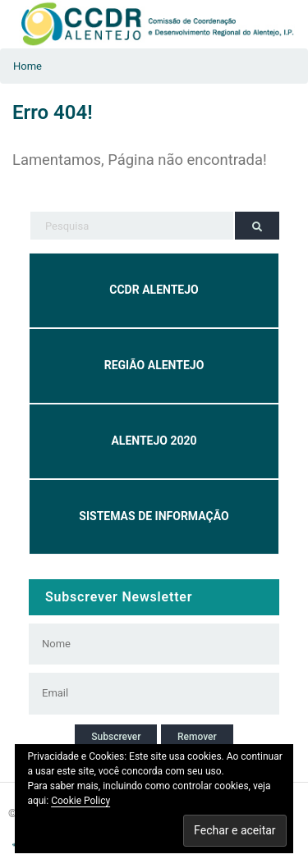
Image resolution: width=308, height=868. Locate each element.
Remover (197, 737)
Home (28, 66)
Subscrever (116, 737)
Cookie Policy (80, 801)
